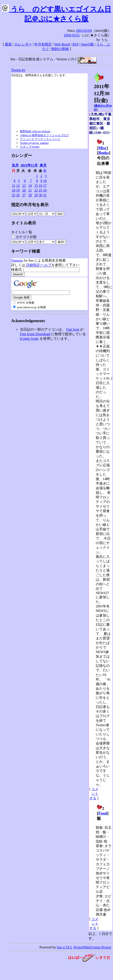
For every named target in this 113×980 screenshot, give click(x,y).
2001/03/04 (84, 31)
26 (18, 195)
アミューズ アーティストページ (40, 139)
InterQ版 (87, 44)
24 (45, 190)
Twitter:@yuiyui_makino (34, 143)
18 (14, 190)
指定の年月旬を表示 (30, 205)
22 (36, 190)
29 (36, 195)
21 (30, 190)
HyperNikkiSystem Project (92, 947)
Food (103, 813)
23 (40, 190)
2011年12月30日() (102, 91)
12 (18, 186)
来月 (43, 165)
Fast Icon (73, 329)
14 (30, 186)
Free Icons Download (35, 334)
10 (45, 181)
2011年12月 (29, 165)
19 (18, 190)
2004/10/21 (72, 35)
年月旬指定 (43, 44)
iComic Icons (29, 339)
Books (104, 153)
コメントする (94, 794)
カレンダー (23, 44)
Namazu (17, 260)
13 (24, 186)
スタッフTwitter (30, 147)
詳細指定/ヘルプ (39, 265)
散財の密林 (60, 49)
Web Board (62, 44)
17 (45, 186)
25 (14, 195)
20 (24, 190)
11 (14, 186)
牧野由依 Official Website (35, 131)
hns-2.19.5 (64, 947)
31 (45, 195)
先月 (15, 165)
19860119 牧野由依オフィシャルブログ (44, 135)
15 (36, 186)
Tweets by (18, 70)
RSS (75, 44)
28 (30, 195)
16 (40, 186)
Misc (103, 148)
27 (24, 195)
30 (40, 195)
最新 (8, 44)
